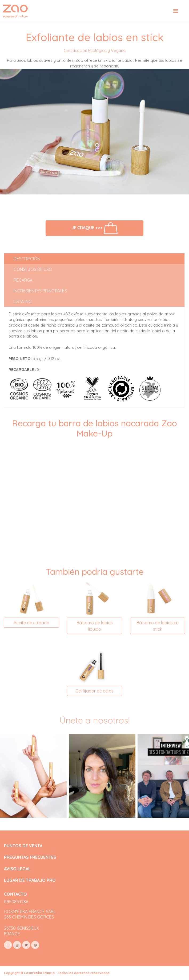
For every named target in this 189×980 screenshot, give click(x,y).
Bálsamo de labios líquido (95, 626)
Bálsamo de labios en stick (158, 626)
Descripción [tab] (27, 259)
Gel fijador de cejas (94, 691)
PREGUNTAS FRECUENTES (30, 857)
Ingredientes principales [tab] (40, 291)
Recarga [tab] (23, 280)
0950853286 (16, 902)
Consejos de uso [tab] (33, 269)
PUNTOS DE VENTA (23, 846)
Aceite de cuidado (31, 623)
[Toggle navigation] (176, 11)
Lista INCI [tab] (23, 301)
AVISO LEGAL (17, 869)
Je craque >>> (94, 228)
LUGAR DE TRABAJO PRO (30, 880)
